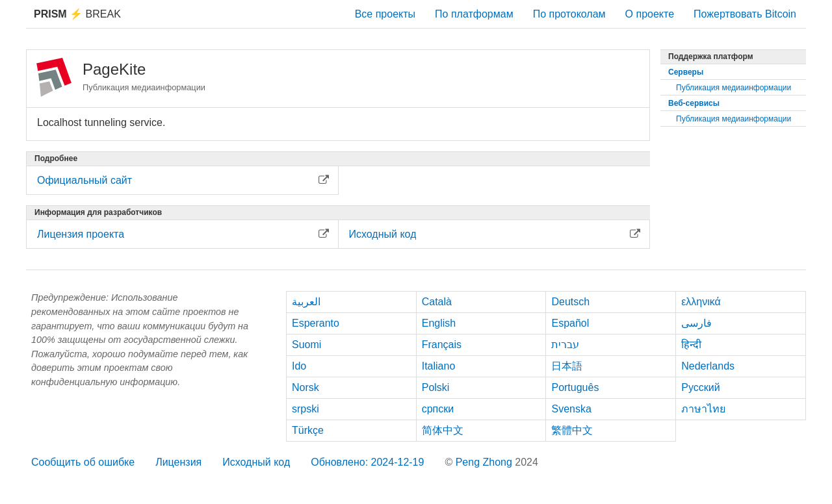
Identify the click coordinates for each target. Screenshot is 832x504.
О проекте (650, 14)
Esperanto (316, 323)
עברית (565, 345)
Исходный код (256, 462)
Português (575, 387)
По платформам (474, 14)
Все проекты (385, 14)
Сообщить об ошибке (83, 462)
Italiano (439, 366)
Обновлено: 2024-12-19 (367, 462)
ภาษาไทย (703, 409)
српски (438, 409)
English (439, 323)
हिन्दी (691, 345)
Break (77, 14)
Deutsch (570, 302)
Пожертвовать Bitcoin (745, 14)
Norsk (305, 387)
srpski (305, 409)
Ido (299, 366)
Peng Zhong (486, 462)
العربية (306, 302)
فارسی (696, 323)
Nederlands (708, 366)
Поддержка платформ (711, 57)
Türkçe (308, 430)
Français (442, 345)
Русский (700, 387)
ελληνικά (701, 302)
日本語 (567, 366)
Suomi (306, 345)
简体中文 (443, 430)
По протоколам (569, 14)
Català (437, 302)
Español (570, 323)
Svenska (571, 409)
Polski (436, 387)
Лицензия (178, 462)
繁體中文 (572, 430)
